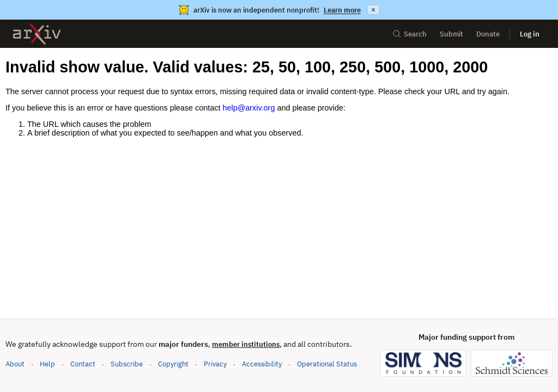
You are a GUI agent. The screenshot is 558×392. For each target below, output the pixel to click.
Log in (530, 34)
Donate (488, 34)
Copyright (173, 364)
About (15, 364)
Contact (83, 364)
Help (47, 364)
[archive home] (37, 34)
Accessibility (262, 364)
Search (410, 34)
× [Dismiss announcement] (373, 10)
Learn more (342, 10)
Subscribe (127, 364)
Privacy (215, 364)
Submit (451, 34)
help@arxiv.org (248, 108)
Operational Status (327, 363)
